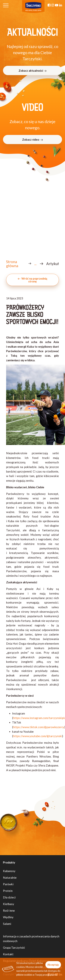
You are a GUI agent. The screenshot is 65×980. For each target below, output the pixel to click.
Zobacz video (32, 139)
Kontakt (8, 954)
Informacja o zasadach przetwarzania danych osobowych (31, 939)
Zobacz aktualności (32, 71)
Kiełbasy (9, 904)
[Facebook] (49, 5)
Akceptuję (53, 965)
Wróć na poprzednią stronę (32, 280)
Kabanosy (9, 871)
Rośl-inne (9, 911)
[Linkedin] (61, 5)
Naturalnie (10, 878)
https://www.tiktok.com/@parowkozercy (39, 727)
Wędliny (8, 917)
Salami (7, 924)
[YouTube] (57, 5)
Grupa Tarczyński (14, 948)
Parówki (8, 884)
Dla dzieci (9, 897)
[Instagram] (53, 5)
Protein (8, 891)
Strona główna (12, 264)
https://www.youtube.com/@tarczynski (38, 736)
